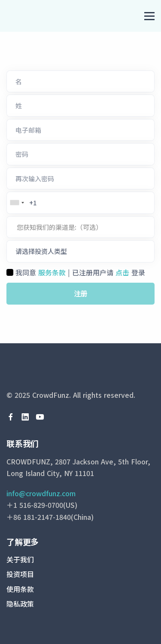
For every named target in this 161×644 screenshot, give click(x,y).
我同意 (26, 272)
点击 (122, 272)
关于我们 (20, 559)
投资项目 (20, 574)
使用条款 (20, 589)
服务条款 (52, 272)
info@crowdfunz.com (41, 493)
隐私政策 (20, 604)
